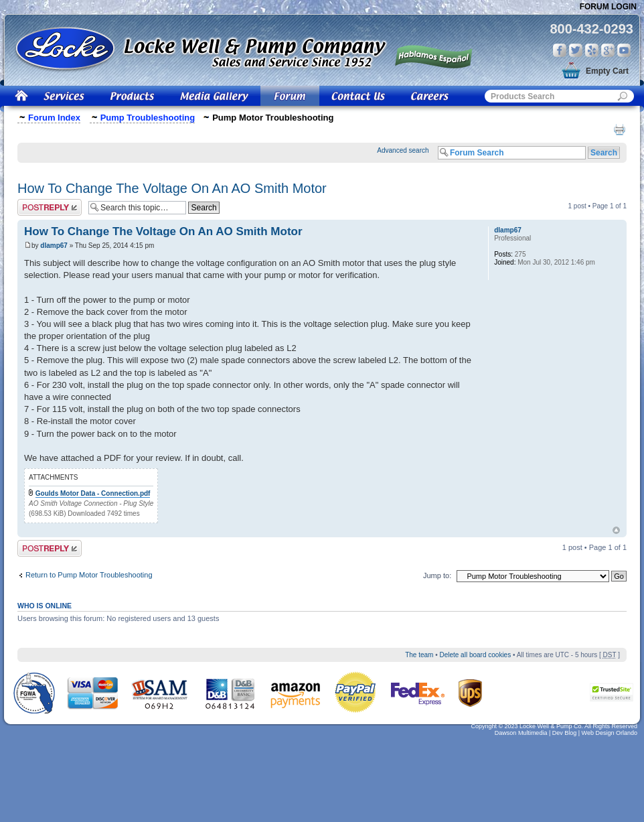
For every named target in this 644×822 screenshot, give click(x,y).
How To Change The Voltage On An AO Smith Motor (172, 188)
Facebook (560, 50)
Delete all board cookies (475, 655)
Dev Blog (565, 733)
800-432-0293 (591, 29)
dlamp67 (54, 246)
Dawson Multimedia (521, 733)
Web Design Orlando (610, 733)
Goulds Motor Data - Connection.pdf (93, 493)
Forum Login (608, 7)
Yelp (592, 50)
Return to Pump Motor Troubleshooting (89, 575)
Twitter (576, 50)
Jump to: (437, 575)
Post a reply (50, 207)
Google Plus (608, 50)
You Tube (624, 50)
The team (419, 655)
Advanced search (403, 150)
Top (616, 530)
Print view (619, 129)
